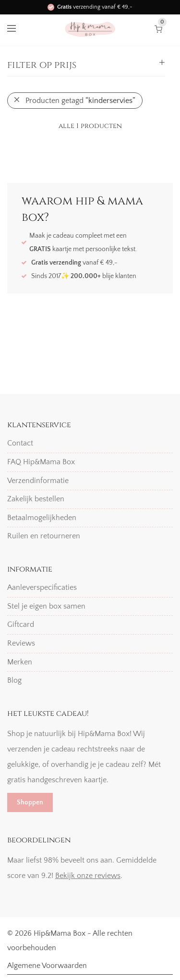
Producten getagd (80, 101)
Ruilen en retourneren (44, 536)
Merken (20, 662)
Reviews (21, 643)
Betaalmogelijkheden (42, 518)
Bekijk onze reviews (88, 876)
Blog (14, 680)
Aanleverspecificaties (42, 587)
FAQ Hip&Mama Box (41, 462)
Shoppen (30, 802)
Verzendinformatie (38, 481)
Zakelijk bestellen (36, 499)
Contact (20, 443)
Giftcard (21, 624)
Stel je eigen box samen (46, 606)
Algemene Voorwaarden (47, 966)
